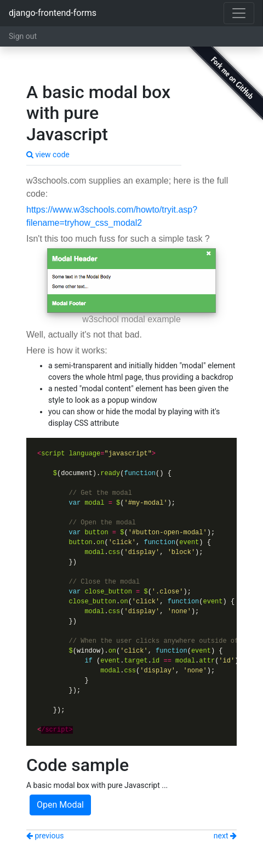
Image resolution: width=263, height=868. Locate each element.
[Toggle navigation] (239, 13)
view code (48, 155)
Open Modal (60, 805)
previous (45, 836)
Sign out (23, 36)
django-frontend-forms (53, 13)
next (225, 836)
